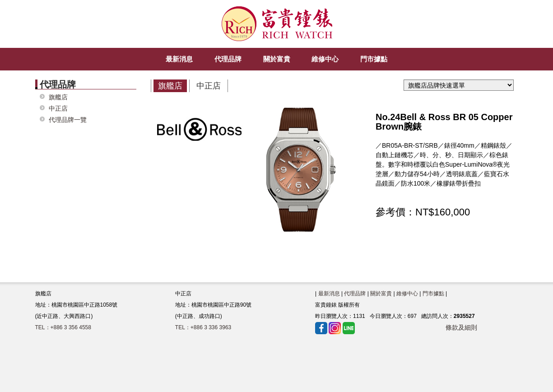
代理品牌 (355, 294)
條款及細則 (461, 327)
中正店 (58, 109)
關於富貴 (381, 294)
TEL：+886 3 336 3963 (203, 327)
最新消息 (329, 294)
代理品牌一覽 (68, 120)
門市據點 (433, 294)
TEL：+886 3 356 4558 (63, 327)
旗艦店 (58, 97)
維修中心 (407, 294)
